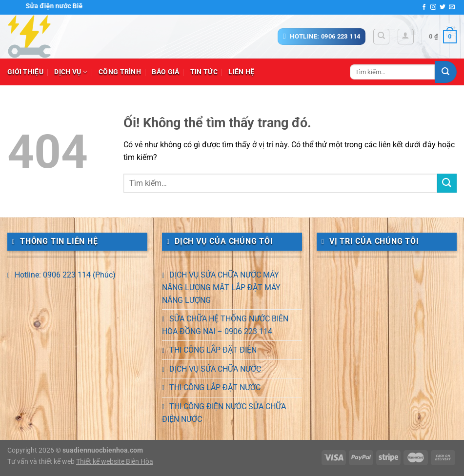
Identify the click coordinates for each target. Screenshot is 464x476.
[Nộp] (446, 72)
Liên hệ (241, 72)
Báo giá (165, 72)
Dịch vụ (71, 72)
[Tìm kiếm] (381, 37)
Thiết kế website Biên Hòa (115, 462)
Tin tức (204, 72)
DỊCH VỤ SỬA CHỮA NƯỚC (215, 369)
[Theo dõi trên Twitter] (443, 7)
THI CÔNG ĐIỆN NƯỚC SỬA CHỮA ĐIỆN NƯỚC (224, 413)
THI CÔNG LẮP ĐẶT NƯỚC (215, 387)
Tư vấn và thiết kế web (42, 462)
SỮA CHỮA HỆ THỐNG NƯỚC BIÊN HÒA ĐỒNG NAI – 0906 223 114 (225, 325)
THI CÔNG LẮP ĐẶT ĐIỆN (213, 350)
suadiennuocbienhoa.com (103, 450)
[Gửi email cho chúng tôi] (452, 7)
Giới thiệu (25, 72)
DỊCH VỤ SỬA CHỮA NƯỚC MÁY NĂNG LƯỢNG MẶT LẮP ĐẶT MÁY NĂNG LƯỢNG (221, 287)
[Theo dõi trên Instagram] (433, 7)
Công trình (120, 72)
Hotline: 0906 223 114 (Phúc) (65, 275)
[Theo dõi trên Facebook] (424, 7)
